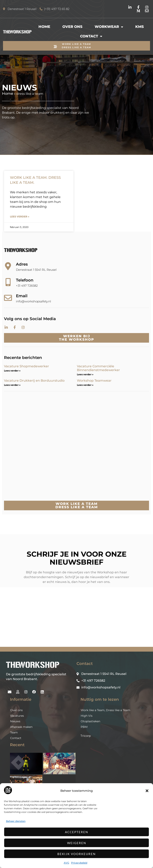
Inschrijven (72, 641)
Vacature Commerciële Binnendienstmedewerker (98, 368)
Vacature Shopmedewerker (27, 366)
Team (14, 755)
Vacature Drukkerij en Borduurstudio (34, 381)
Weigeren (77, 843)
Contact (91, 36)
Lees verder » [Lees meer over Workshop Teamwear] (85, 385)
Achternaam (53, 624)
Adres (22, 264)
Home (44, 27)
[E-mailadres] (72, 604)
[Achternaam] (72, 630)
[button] (147, 791)
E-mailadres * (55, 598)
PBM (84, 750)
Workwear (109, 27)
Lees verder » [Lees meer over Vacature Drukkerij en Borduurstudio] (12, 385)
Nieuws (15, 744)
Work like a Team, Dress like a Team (105, 733)
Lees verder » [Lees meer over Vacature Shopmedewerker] (12, 371)
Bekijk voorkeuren (76, 854)
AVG (66, 863)
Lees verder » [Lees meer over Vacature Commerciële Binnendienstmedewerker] (85, 374)
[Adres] (8, 266)
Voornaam (52, 611)
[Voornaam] (72, 617)
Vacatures (17, 739)
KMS (140, 27)
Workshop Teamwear (94, 381)
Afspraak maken (21, 750)
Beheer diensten (16, 821)
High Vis (87, 739)
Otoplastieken (90, 744)
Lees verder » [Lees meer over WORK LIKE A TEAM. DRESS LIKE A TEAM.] (20, 217)
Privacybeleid (79, 863)
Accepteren (76, 832)
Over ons (72, 27)
